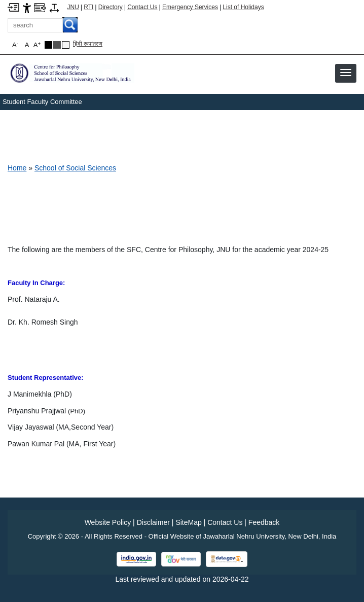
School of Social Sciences (75, 168)
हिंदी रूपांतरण (88, 44)
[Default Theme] (66, 45)
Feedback (264, 522)
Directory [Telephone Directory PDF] (111, 7)
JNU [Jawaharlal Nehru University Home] (73, 7)
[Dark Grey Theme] (57, 45)
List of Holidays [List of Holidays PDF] (243, 7)
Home (17, 168)
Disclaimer (153, 522)
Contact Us (142, 7)
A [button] (37, 45)
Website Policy (108, 522)
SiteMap (188, 522)
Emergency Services (190, 7)
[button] (346, 73)
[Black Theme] (48, 45)
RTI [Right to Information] (88, 7)
